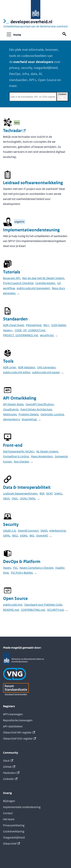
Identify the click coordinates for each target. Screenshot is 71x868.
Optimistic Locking (52, 414)
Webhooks (10, 414)
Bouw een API (12, 278)
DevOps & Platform (22, 562)
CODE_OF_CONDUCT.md (30, 330)
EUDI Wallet (59, 325)
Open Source (15, 598)
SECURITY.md (55, 610)
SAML (7, 536)
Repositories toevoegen (18, 720)
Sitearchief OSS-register (20, 739)
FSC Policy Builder (22, 573)
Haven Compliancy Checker (36, 568)
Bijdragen (9, 801)
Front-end (13, 445)
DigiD (44, 531)
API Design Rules (13, 404)
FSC (15, 568)
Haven (7, 568)
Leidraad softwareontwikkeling (33, 183)
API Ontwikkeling (20, 398)
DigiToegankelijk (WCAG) (19, 451)
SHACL (58, 493)
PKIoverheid (34, 325)
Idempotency (11, 419)
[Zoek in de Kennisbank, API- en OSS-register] (33, 97)
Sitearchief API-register (19, 732)
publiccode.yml (13, 605)
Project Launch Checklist (18, 283)
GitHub (9, 767)
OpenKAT (42, 536)
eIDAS (24, 536)
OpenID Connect (28, 531)
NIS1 (46, 325)
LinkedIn (10, 779)
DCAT (49, 493)
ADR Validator (27, 367)
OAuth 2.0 (9, 531)
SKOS (6, 498)
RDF (42, 493)
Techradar (14, 131)
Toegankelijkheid (14, 837)
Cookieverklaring (14, 831)
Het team (9, 819)
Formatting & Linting (16, 456)
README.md (11, 610)
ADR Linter (9, 367)
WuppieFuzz (29, 419)
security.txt (47, 335)
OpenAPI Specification (40, 404)
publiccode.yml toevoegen (33, 288)
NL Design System (47, 451)
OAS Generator (46, 367)
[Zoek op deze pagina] (65, 34)
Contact (8, 813)
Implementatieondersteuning (31, 230)
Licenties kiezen (45, 283)
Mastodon (11, 773)
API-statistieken (13, 726)
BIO (32, 536)
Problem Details (28, 414)
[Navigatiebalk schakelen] (9, 34)
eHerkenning (58, 531)
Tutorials (12, 272)
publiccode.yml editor (17, 372)
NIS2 (15, 536)
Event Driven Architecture (36, 409)
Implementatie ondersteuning (22, 807)
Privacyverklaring (14, 825)
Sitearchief (11, 844)
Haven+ (8, 330)
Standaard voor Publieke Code (43, 605)
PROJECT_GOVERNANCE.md (20, 335)
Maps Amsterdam (42, 456)
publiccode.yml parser (46, 372)
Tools (8, 361)
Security (11, 524)
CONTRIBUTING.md (33, 610)
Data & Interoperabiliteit (27, 487)
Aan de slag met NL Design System (43, 278)
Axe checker (21, 461)
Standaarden (15, 319)
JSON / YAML (28, 498)
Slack (8, 761)
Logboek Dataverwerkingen (20, 493)
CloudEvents (11, 409)
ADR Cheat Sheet (13, 325)
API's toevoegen (13, 714)
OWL (15, 498)
